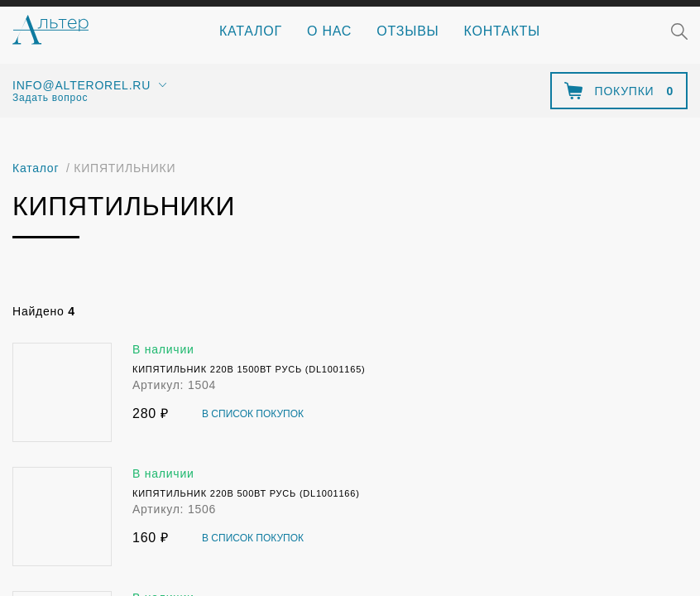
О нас (329, 31)
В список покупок (253, 414)
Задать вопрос (50, 98)
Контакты (502, 31)
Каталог (251, 31)
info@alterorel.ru (82, 85)
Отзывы (408, 31)
